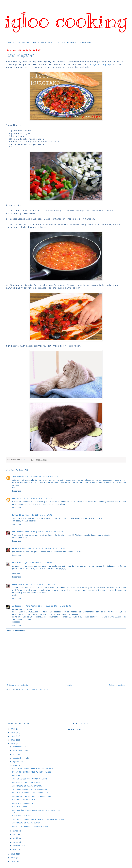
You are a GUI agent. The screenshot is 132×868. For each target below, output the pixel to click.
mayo (15, 835)
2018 (13, 729)
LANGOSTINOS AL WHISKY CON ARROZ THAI (32, 796)
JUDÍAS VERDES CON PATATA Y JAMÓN (29, 779)
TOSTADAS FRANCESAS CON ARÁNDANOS (29, 790)
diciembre (18, 747)
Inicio (69, 685)
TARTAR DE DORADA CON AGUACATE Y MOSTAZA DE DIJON (38, 819)
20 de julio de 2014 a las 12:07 (43, 477)
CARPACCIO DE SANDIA (22, 816)
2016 (13, 736)
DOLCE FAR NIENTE (43, 43)
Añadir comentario (16, 631)
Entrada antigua (117, 685)
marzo (16, 842)
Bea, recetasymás (20, 532)
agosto (16, 762)
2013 (13, 854)
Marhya (15, 515)
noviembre (18, 751)
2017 (13, 733)
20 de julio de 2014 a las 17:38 (36, 498)
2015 (13, 740)
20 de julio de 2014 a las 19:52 (46, 532)
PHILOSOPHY (86, 43)
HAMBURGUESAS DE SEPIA (24, 800)
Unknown (15, 498)
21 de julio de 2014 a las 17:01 (55, 606)
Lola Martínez (19, 477)
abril (16, 838)
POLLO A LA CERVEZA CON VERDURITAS (30, 793)
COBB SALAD (18, 776)
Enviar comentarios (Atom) (36, 690)
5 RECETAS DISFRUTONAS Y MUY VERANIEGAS (33, 769)
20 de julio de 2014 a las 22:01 (35, 563)
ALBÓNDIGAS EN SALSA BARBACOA (27, 786)
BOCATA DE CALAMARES (22, 803)
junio (16, 831)
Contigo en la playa (100, 65)
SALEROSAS (24, 43)
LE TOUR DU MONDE (67, 43)
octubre (17, 754)
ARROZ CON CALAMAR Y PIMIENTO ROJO (30, 826)
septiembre (19, 758)
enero (16, 850)
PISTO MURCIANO (20, 807)
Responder (16, 491)
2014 (13, 744)
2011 (13, 862)
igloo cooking (66, 20)
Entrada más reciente (18, 685)
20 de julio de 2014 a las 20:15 (48, 549)
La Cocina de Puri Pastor (24, 606)
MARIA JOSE (17, 584)
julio (16, 766)
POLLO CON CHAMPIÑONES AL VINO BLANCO (32, 772)
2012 (13, 858)
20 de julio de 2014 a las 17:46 (35, 515)
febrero (17, 846)
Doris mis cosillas (21, 549)
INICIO (10, 43)
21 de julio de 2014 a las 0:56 (39, 584)
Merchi (15, 563)
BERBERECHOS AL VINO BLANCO (26, 782)
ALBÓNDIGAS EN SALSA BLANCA (26, 823)
